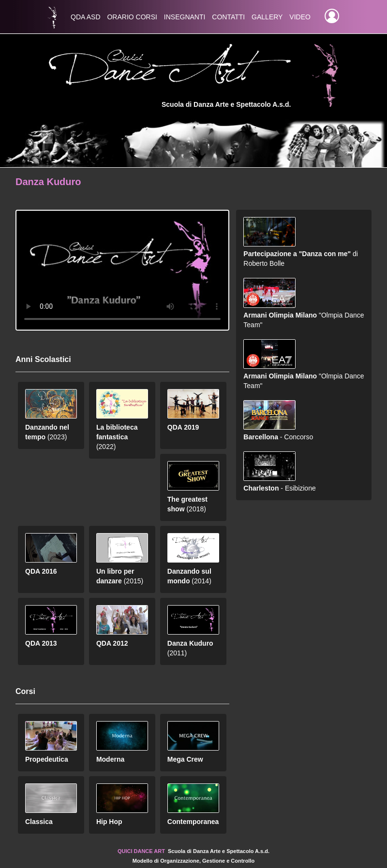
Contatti (228, 17)
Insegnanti (185, 17)
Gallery (267, 17)
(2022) (122, 426)
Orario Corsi (132, 17)
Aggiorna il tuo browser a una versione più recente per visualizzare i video (122, 270)
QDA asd (85, 17)
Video (300, 17)
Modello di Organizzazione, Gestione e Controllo (193, 861)
